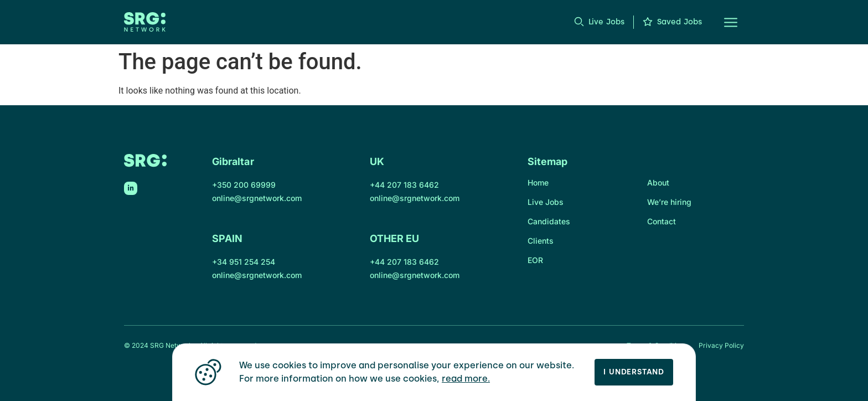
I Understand (634, 372)
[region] (434, 372)
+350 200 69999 (244, 185)
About (658, 182)
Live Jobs (606, 22)
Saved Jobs (680, 22)
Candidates (549, 221)
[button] (724, 22)
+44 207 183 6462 (404, 185)
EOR (535, 260)
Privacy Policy (721, 345)
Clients (541, 241)
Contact (662, 221)
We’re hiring (669, 202)
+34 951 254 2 (239, 262)
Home (538, 182)
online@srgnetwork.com (257, 198)
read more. (466, 379)
